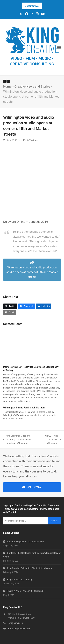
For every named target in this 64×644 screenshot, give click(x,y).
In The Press (33, 140)
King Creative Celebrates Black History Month (29, 568)
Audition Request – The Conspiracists (26, 542)
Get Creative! (32, 6)
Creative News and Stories (32, 86)
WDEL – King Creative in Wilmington (52, 440)
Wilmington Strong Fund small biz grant (24, 408)
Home (7, 86)
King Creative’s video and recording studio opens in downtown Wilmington (17, 440)
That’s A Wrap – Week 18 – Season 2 (25, 591)
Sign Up (54, 521)
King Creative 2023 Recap (20, 580)
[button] (59, 47)
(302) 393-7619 (15, 623)
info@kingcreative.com (19, 629)
